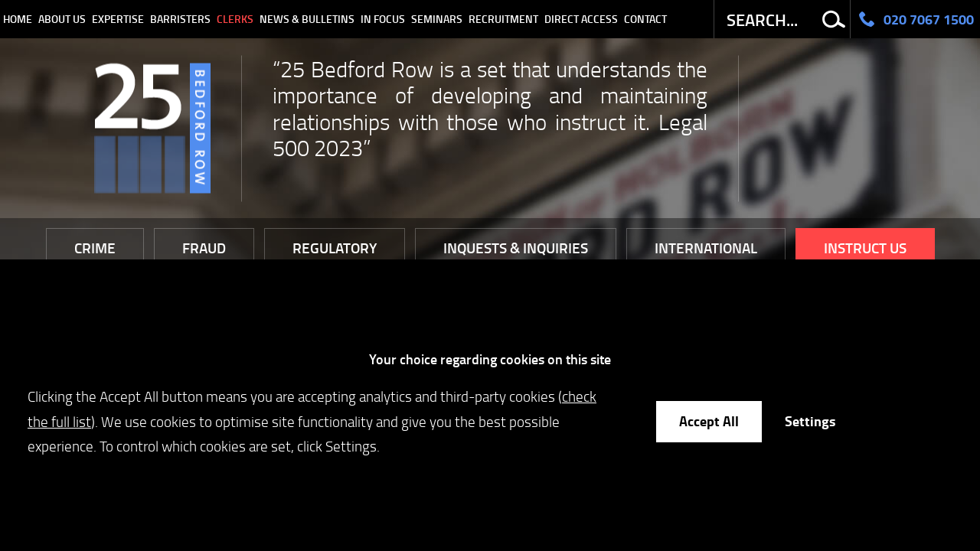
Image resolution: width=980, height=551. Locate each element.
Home (18, 19)
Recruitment (503, 19)
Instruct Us (865, 248)
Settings (810, 421)
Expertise (118, 19)
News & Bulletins (307, 19)
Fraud (204, 248)
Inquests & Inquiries (516, 248)
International (706, 248)
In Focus (383, 19)
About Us (62, 19)
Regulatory (335, 248)
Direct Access (581, 19)
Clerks (235, 19)
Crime (95, 248)
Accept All (709, 421)
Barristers (180, 19)
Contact (645, 19)
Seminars (437, 19)
